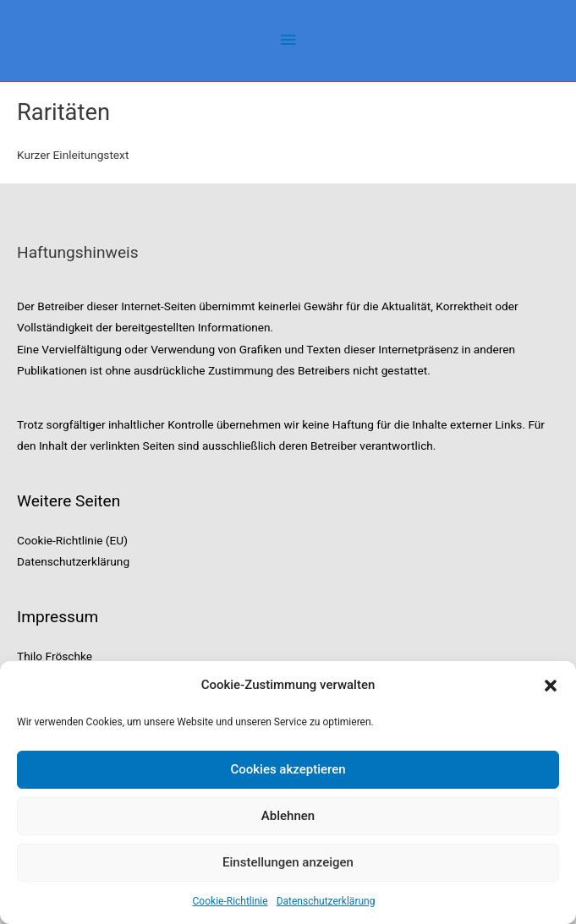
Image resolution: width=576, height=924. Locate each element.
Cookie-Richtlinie (230, 901)
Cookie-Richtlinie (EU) (72, 540)
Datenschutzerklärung (326, 901)
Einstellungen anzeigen (288, 862)
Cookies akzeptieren (288, 769)
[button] (551, 686)
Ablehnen (288, 816)
